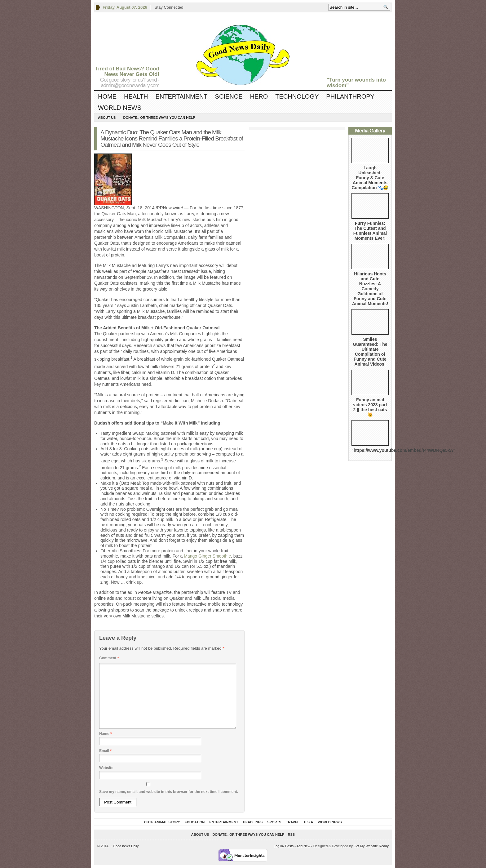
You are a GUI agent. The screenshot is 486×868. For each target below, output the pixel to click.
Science (229, 96)
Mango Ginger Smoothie (207, 556)
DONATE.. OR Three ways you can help (159, 118)
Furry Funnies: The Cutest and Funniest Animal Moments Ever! (370, 231)
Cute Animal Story (162, 822)
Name (106, 734)
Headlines (253, 822)
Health (136, 96)
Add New (303, 846)
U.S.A (309, 822)
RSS (292, 835)
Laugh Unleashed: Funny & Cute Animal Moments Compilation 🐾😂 (370, 178)
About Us (107, 118)
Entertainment (181, 96)
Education (195, 822)
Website (106, 768)
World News (120, 108)
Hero (259, 96)
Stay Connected (169, 7)
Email (105, 751)
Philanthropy (350, 96)
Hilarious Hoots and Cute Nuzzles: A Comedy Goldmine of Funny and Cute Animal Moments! (370, 289)
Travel (293, 822)
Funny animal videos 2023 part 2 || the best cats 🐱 (370, 407)
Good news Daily (125, 846)
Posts (289, 846)
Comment (109, 658)
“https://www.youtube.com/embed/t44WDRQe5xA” (403, 450)
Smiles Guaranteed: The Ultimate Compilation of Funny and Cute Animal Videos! (370, 352)
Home (107, 96)
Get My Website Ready (371, 846)
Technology (297, 96)
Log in (278, 846)
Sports (274, 822)
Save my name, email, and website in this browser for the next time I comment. (169, 792)
